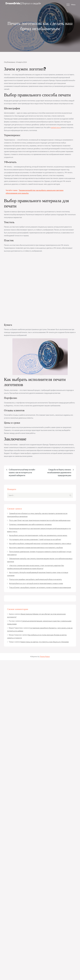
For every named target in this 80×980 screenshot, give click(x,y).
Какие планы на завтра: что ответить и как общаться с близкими (45, 642)
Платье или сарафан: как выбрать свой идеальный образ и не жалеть (35, 579)
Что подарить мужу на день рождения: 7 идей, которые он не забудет (35, 539)
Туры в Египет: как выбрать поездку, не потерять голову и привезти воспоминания (40, 587)
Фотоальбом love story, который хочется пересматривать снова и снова (36, 583)
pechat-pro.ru (56, 127)
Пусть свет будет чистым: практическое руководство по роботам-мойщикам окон (40, 520)
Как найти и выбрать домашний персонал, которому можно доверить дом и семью (40, 543)
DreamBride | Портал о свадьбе (24, 3)
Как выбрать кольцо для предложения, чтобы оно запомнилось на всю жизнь (38, 535)
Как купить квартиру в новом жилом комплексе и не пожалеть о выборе (36, 548)
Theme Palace (45, 656)
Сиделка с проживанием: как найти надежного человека (30, 524)
